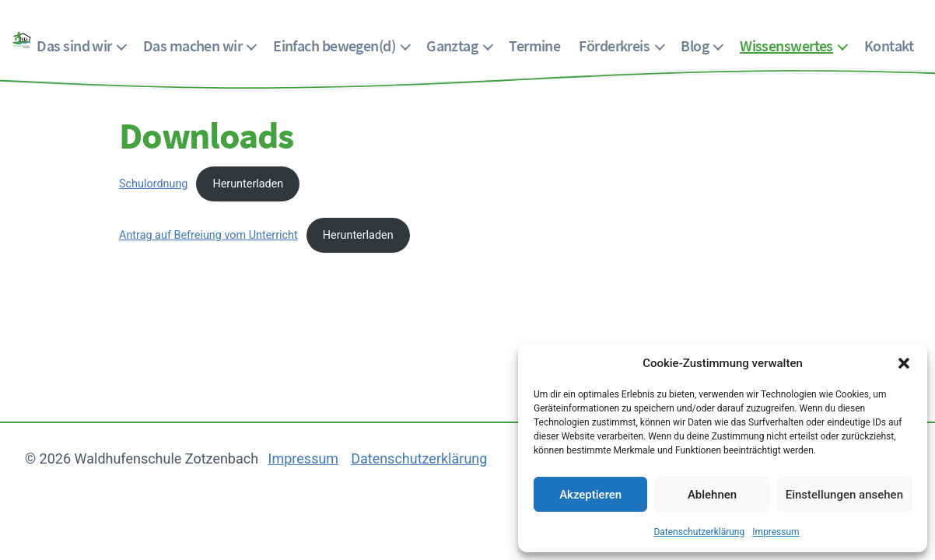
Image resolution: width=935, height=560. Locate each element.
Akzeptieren (590, 495)
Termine (534, 45)
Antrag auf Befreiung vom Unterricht (208, 235)
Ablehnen (712, 495)
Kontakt (889, 45)
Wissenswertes (786, 45)
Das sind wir (74, 45)
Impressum (776, 532)
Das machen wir (193, 45)
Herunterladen (248, 184)
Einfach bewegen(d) (334, 45)
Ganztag (452, 45)
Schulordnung (153, 184)
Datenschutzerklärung (699, 532)
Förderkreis (614, 45)
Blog (695, 45)
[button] (904, 363)
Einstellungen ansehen (844, 495)
